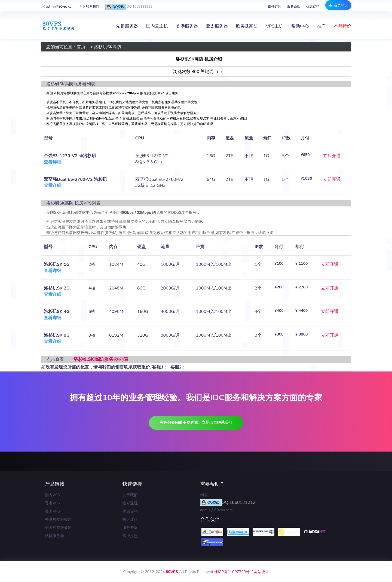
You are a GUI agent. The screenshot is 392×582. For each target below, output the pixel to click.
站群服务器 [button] (127, 26)
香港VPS (52, 503)
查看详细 (53, 162)
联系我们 (89, 7)
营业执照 (130, 536)
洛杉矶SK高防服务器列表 (101, 359)
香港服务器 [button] (187, 26)
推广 (321, 26)
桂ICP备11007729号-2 (234, 572)
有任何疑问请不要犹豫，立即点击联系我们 (196, 423)
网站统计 (261, 572)
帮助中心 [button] (300, 26)
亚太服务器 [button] (217, 26)
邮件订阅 (275, 7)
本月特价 (342, 26)
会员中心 (338, 5)
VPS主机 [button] (275, 26)
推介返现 (130, 503)
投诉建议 (130, 519)
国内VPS (52, 495)
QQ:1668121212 (128, 7)
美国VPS (52, 511)
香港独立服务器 (58, 519)
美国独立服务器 (58, 528)
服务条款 (294, 7)
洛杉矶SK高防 (108, 47)
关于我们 (130, 495)
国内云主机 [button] (157, 26)
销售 (204, 495)
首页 (81, 47)
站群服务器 (54, 536)
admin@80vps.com (57, 7)
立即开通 (332, 156)
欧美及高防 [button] (247, 26)
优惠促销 (313, 7)
